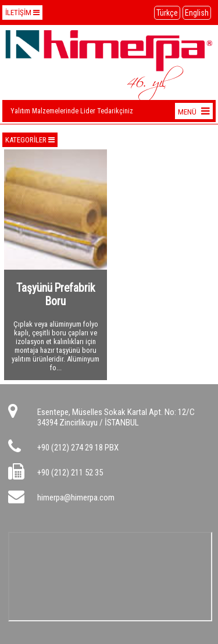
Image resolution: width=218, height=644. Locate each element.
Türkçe (167, 13)
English (197, 13)
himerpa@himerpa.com (76, 498)
